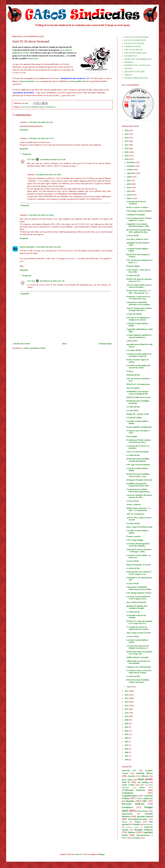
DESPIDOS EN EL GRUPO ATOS (137, 65)
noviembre (131, 166)
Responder (24, 130)
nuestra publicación (78, 81)
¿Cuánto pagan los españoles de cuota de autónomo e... (139, 336)
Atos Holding (143, 782)
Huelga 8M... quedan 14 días (138, 414)
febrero (130, 198)
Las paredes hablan (134, 314)
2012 (127, 709)
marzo (130, 195)
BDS (142, 785)
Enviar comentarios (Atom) (34, 348)
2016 (127, 695)
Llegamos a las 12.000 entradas (139, 667)
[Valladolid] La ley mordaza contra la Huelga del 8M (137, 393)
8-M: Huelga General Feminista (139, 211)
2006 (127, 731)
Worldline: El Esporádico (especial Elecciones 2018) (138, 485)
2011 (127, 713)
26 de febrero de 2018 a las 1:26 (52, 281)
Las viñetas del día (134, 350)
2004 (127, 738)
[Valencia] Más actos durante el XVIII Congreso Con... (139, 573)
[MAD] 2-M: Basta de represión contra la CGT (139, 280)
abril (129, 191)
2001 (127, 749)
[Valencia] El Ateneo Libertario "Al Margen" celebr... (139, 551)
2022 (127, 145)
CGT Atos (31, 159)
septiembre (131, 173)
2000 (127, 752)
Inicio (64, 344)
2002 (127, 745)
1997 (127, 756)
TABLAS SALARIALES (134, 50)
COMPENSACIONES (133, 46)
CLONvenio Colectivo (133, 790)
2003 (127, 742)
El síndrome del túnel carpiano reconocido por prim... (139, 441)
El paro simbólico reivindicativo (139, 427)
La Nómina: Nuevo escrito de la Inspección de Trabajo (139, 672)
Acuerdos (131, 776)
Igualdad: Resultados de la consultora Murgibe (137, 607)
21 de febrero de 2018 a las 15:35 (41, 138)
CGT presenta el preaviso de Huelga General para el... (138, 647)
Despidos (130, 801)
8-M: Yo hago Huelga (135, 540)
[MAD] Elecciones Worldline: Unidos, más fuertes (138, 681)
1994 (127, 760)
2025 (127, 134)
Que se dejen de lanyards (136, 602)
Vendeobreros (51, 107)
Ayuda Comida (128, 785)
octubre (130, 170)
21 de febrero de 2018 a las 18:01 (41, 215)
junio (129, 184)
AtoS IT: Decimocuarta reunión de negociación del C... (139, 309)
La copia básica (133, 410)
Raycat (78, 854)
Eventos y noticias (134, 536)
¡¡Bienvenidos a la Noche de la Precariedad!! (138, 662)
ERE (145, 801)
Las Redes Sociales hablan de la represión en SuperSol (139, 355)
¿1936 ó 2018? (132, 341)
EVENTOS (128, 69)
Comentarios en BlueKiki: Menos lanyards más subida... (139, 588)
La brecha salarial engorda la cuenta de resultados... (138, 545)
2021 (127, 148)
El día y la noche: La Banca (137, 207)
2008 (127, 724)
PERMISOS (129, 62)
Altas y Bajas (127, 780)
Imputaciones (127, 814)
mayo (129, 188)
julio (129, 180)
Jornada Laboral (145, 816)
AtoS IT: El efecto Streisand (137, 452)
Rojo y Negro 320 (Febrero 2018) (139, 527)
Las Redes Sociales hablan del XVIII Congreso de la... (138, 598)
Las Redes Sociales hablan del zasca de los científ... (138, 367)
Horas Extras (143, 811)
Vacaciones (136, 838)
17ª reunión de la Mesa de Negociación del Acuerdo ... (138, 628)
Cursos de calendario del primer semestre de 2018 (139, 496)
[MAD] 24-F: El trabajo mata (138, 384)
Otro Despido (132, 436)
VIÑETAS (128, 75)
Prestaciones (148, 824)
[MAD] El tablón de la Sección (138, 397)
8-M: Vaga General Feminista (138, 465)
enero (129, 687)
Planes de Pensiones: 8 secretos (139, 565)
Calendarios (128, 793)
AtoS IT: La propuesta (135, 514)
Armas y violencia (134, 505)
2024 (127, 138)
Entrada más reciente (22, 344)
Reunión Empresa (38, 107)
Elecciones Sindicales (133, 804)
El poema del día (133, 375)
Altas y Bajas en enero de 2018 (138, 633)
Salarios (131, 832)
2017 (127, 691)
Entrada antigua (105, 344)
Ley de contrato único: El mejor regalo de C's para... (139, 219)
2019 (127, 156)
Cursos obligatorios (145, 798)
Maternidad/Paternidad (138, 819)
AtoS (23, 107)
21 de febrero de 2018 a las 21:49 (53, 159)
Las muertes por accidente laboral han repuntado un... (138, 490)
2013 (127, 706)
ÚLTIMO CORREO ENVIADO (136, 78)
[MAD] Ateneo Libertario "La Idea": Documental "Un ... (138, 292)
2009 (127, 720)
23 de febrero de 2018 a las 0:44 (48, 247)
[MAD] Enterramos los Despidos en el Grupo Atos (139, 653)
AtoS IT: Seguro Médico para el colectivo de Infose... (139, 286)
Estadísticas (127, 807)
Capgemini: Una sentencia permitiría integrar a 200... (138, 225)
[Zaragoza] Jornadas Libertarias (139, 480)
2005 (127, 734)
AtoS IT (28, 107)
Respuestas (27, 154)
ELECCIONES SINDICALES (135, 53)
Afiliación (145, 776)
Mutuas (125, 822)
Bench (142, 787)
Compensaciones (130, 796)
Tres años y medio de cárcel (137, 239)
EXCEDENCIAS (131, 56)
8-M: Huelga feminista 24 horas (139, 593)
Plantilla (136, 824)
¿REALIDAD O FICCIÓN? (135, 72)
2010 (127, 716)
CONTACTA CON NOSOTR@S (136, 37)
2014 (127, 702)
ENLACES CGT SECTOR (134, 43)
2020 (127, 152)
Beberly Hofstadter (27, 247)
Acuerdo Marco (144, 773)
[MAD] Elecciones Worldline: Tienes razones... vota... (138, 475)
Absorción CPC (129, 771)
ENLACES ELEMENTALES (135, 40)
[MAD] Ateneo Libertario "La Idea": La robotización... (138, 509)
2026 (127, 130)
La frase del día (133, 236)
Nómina (137, 822)
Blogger (102, 854)
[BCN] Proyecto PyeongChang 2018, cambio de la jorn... (138, 231)
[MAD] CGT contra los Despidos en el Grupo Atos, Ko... (139, 622)
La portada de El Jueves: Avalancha (136, 203)
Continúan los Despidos (136, 215)
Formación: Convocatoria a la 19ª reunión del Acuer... (138, 298)
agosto (130, 177)
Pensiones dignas (133, 266)
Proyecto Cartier (133, 827)
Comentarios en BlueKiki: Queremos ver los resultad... (139, 303)
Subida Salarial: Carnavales (138, 657)
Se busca (130, 371)
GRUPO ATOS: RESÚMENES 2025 (138, 59)
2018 (127, 159)
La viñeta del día (133, 275)
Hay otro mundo (133, 388)
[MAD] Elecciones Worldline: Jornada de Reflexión (138, 460)
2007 (127, 727)
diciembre (131, 162)
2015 (127, 698)
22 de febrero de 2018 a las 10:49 (48, 175)
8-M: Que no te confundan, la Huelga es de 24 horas (138, 319)
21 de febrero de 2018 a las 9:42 (40, 122)
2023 (127, 141)
